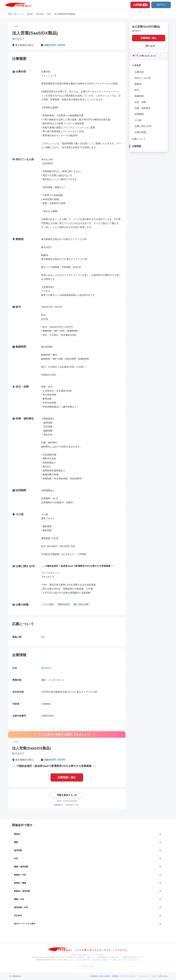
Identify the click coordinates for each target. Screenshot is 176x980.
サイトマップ (144, 976)
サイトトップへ (88, 966)
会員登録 (140, 5)
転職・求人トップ (16, 14)
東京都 (30, 14)
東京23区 (40, 14)
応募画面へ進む (67, 777)
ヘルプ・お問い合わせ (160, 976)
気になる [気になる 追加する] (150, 46)
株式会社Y (47, 668)
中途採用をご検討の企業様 (100, 976)
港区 (49, 14)
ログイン (161, 5)
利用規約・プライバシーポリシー (124, 976)
